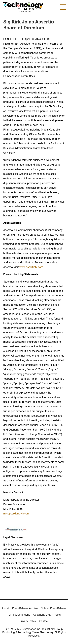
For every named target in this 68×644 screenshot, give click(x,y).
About (5, 608)
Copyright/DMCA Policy (47, 615)
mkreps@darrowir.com (16, 514)
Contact (44, 621)
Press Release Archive (25, 608)
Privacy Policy (28, 621)
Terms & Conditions (19, 615)
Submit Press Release (54, 608)
